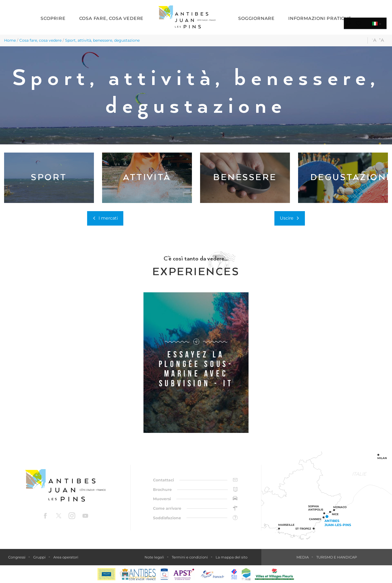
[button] (53, 19)
